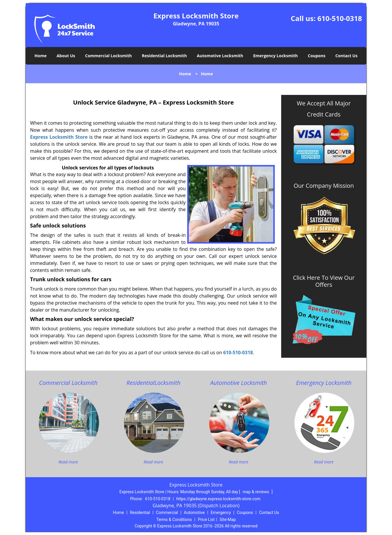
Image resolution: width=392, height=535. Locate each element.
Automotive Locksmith (220, 56)
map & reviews (256, 492)
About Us (66, 56)
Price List (206, 520)
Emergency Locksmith (275, 56)
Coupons (316, 56)
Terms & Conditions (174, 520)
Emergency (221, 513)
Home (40, 56)
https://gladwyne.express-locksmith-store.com (218, 499)
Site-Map (228, 520)
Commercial (167, 513)
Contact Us (346, 56)
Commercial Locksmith (108, 56)
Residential (140, 513)
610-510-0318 (340, 18)
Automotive (194, 513)
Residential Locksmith (164, 56)
